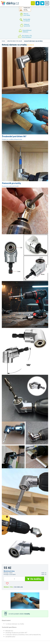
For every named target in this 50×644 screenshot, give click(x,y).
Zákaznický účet (38, 5)
